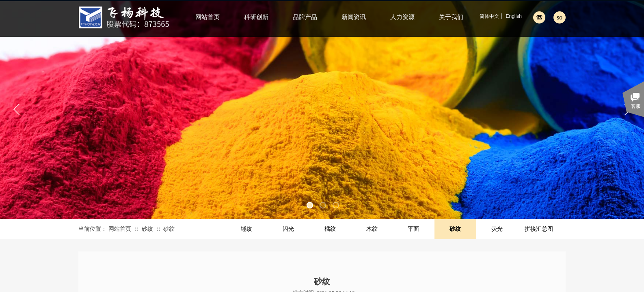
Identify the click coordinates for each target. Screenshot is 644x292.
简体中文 (489, 16)
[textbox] (550, 17)
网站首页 (120, 229)
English (513, 16)
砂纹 (147, 229)
